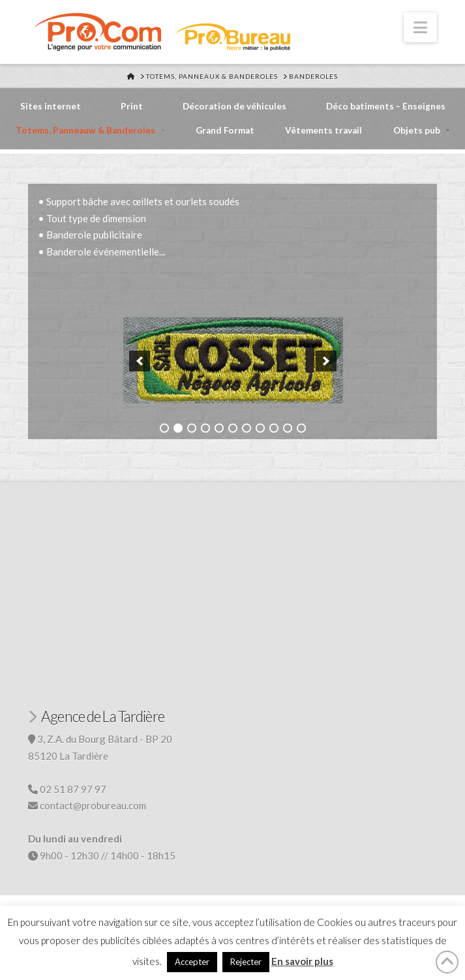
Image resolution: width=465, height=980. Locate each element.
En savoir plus (302, 961)
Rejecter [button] (246, 962)
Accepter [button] (192, 962)
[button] (420, 27)
